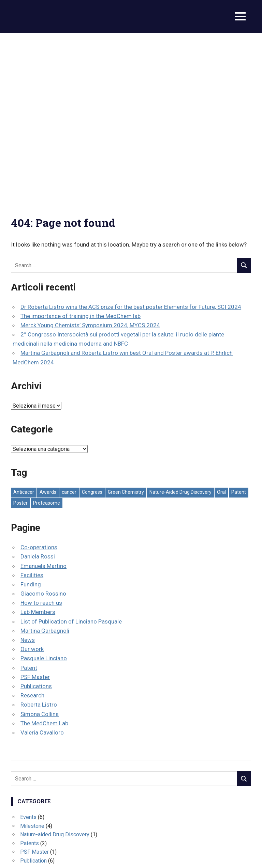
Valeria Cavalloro (42, 571)
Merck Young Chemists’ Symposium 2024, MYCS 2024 (90, 164)
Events (28, 656)
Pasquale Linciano (44, 497)
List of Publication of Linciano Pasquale (71, 460)
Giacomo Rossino (43, 432)
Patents (30, 682)
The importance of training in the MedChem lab (81, 154)
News (28, 478)
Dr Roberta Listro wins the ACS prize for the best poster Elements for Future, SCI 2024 (131, 145)
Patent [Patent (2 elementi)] (239, 331)
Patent (29, 506)
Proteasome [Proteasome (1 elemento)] (47, 341)
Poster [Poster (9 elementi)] (20, 341)
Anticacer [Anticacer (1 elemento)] (24, 331)
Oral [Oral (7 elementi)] (221, 331)
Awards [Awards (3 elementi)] (48, 331)
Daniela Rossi (38, 395)
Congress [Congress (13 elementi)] (92, 331)
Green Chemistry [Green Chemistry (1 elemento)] (126, 331)
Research (32, 534)
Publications (36, 525)
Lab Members (38, 451)
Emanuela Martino (43, 404)
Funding (31, 423)
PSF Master (35, 515)
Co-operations (39, 386)
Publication (33, 699)
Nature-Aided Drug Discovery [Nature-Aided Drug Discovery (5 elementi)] (180, 331)
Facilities (32, 413)
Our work (32, 488)
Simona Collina (40, 552)
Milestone (32, 664)
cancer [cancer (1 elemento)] (69, 331)
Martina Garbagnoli (45, 469)
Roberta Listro (39, 543)
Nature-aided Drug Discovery (55, 673)
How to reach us (41, 441)
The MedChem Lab (44, 562)
